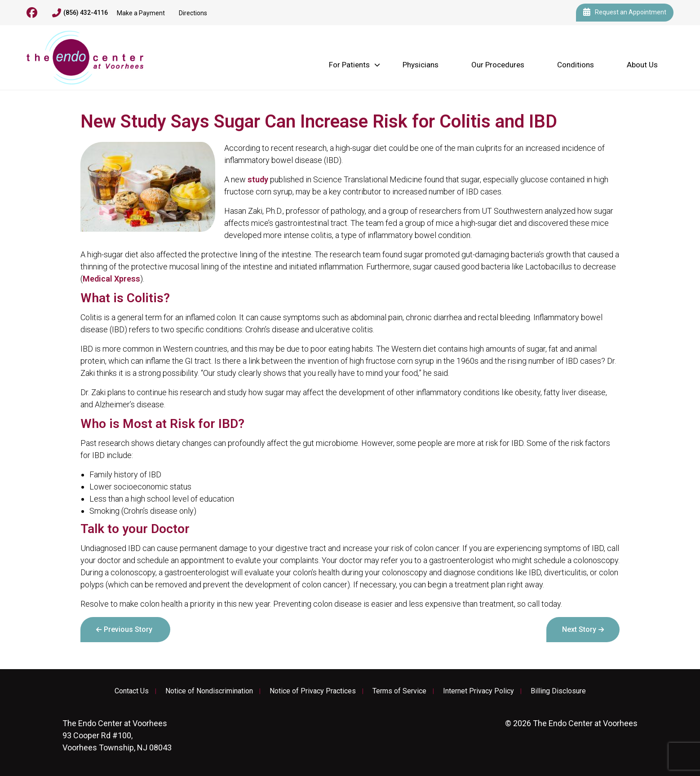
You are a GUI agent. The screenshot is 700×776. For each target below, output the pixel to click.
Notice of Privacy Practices (313, 691)
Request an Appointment (625, 13)
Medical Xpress (111, 279)
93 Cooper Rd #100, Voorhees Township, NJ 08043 (117, 735)
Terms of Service (399, 691)
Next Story (579, 629)
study (258, 179)
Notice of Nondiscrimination (209, 691)
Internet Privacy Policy (478, 691)
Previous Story (128, 629)
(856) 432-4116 (80, 13)
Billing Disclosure (558, 691)
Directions (193, 13)
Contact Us (132, 691)
